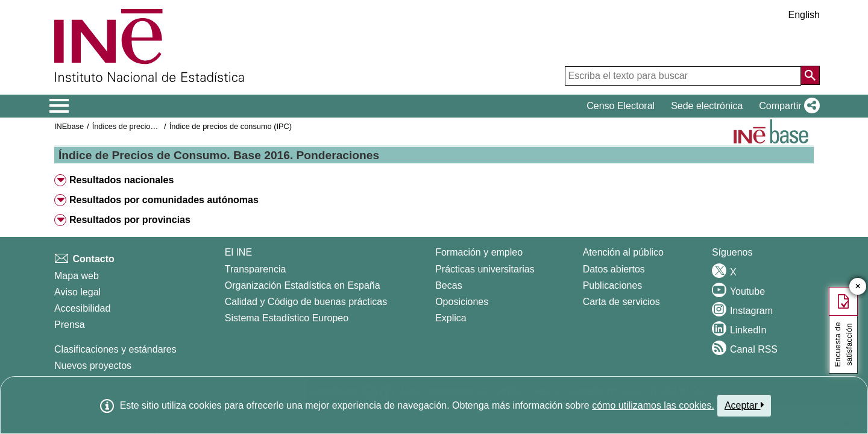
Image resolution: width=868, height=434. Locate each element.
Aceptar (744, 405)
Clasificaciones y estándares (115, 349)
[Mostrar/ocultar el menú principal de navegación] (59, 106)
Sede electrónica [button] (707, 106)
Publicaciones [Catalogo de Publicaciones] (613, 285)
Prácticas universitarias (485, 269)
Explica (451, 318)
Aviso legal (77, 292)
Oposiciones (462, 302)
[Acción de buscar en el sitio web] (810, 75)
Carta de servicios (621, 302)
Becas (448, 285)
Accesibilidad (82, 308)
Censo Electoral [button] (621, 106)
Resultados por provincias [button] (130, 220)
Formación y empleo (479, 252)
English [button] (804, 15)
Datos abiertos (614, 269)
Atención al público (623, 252)
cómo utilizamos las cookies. (653, 405)
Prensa (70, 325)
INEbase (69, 126)
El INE (238, 252)
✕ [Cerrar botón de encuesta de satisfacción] (858, 287)
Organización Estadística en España (303, 285)
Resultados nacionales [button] (121, 180)
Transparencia (256, 269)
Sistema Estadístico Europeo (287, 318)
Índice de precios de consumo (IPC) (231, 126)
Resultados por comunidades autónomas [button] (164, 200)
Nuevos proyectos (93, 366)
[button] (787, 106)
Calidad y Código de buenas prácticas (306, 302)
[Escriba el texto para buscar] (683, 76)
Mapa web (77, 276)
